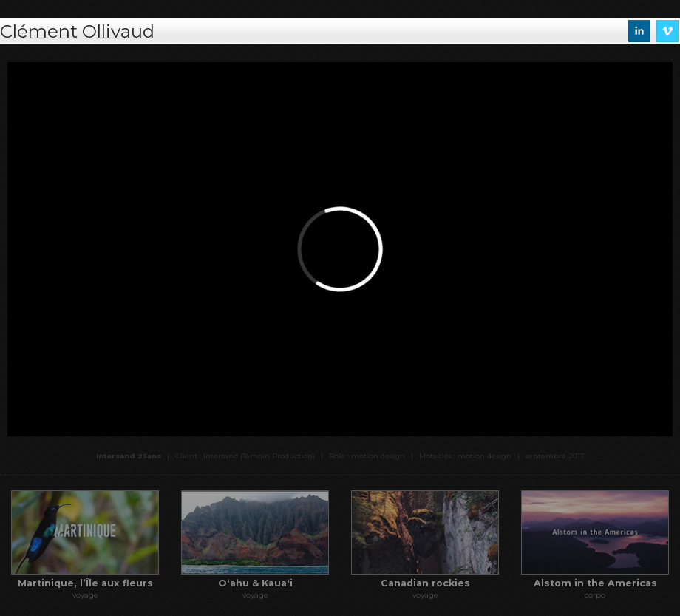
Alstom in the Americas (595, 583)
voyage (85, 595)
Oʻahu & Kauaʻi (255, 583)
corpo (595, 595)
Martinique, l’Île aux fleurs (85, 583)
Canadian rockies (425, 583)
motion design (484, 456)
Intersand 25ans (129, 456)
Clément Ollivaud (77, 31)
